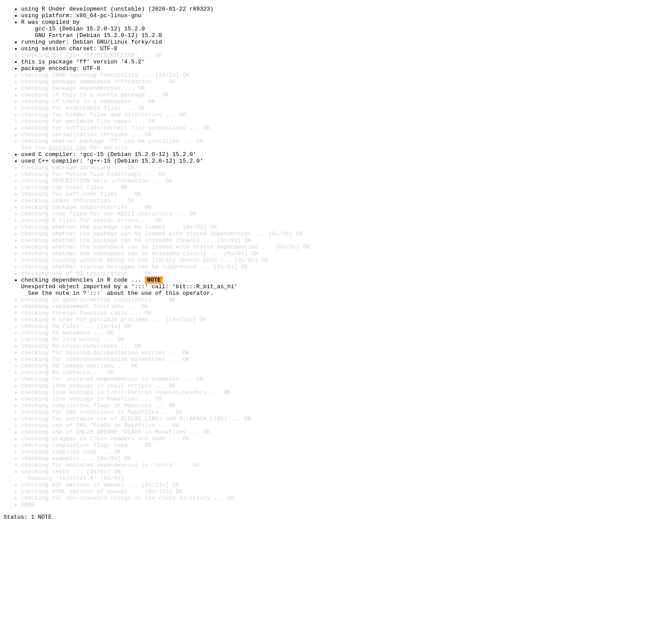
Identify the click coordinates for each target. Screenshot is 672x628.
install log (67, 176)
